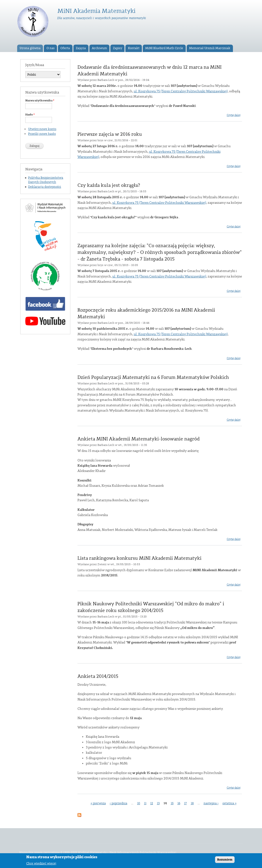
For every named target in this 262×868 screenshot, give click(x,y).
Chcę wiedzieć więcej (41, 864)
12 (152, 803)
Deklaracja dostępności (45, 187)
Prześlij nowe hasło (42, 134)
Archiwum (99, 48)
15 (172, 803)
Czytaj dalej (234, 115)
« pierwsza (98, 803)
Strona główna (30, 48)
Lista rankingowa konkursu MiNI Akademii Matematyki (139, 558)
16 (179, 803)
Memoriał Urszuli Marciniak (210, 48)
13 (158, 803)
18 (192, 803)
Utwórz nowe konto (42, 129)
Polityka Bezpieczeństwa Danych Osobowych (46, 180)
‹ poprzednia (118, 803)
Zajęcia (81, 48)
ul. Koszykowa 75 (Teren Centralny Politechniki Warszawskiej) (181, 91)
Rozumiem (225, 861)
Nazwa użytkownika (40, 100)
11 (145, 803)
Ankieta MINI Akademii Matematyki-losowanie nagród (139, 439)
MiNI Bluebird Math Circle (164, 48)
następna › (211, 803)
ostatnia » (229, 803)
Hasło (30, 115)
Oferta (65, 48)
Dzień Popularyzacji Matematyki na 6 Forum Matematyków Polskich (153, 377)
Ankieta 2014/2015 (98, 676)
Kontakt (134, 48)
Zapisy (118, 48)
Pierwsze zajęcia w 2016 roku (110, 134)
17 (185, 803)
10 (139, 803)
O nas (51, 48)
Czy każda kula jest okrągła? (109, 185)
